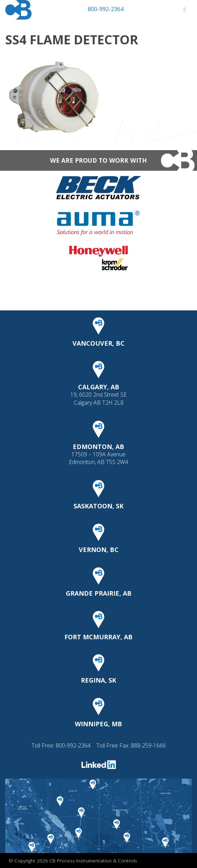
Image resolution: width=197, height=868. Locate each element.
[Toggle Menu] (185, 10)
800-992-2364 (106, 9)
